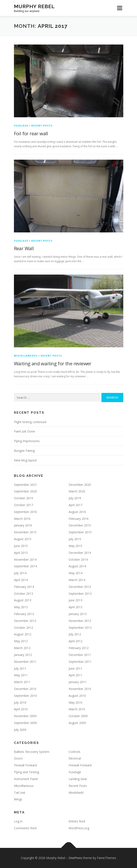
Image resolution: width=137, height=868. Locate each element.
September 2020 (25, 491)
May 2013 (21, 607)
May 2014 (75, 573)
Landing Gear (78, 779)
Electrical (75, 758)
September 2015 (80, 532)
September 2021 (25, 485)
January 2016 (23, 525)
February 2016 (79, 519)
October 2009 (78, 716)
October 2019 (23, 498)
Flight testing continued (30, 422)
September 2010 (25, 696)
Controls (75, 752)
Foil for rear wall (31, 133)
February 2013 (24, 614)
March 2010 (77, 709)
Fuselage (21, 126)
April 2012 (75, 641)
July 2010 (20, 702)
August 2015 (23, 539)
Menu (119, 8)
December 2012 (25, 621)
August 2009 (77, 723)
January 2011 (78, 682)
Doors (18, 758)
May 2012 (21, 641)
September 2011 (80, 662)
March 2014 (77, 580)
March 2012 (22, 648)
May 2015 (75, 546)
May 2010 (75, 702)
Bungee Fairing (24, 451)
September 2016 (25, 512)
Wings (18, 799)
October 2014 (78, 560)
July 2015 (75, 539)
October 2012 (23, 628)
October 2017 (23, 505)
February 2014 (24, 587)
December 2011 (80, 655)
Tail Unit (20, 793)
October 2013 (23, 594)
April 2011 (75, 675)
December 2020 (80, 485)
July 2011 (20, 668)
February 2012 (79, 648)
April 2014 (21, 580)
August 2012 (23, 634)
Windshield (76, 793)
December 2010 (25, 689)
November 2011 (25, 662)
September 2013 (80, 594)
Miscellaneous (26, 356)
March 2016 (22, 519)
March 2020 (77, 491)
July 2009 (20, 730)
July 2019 (75, 498)
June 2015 (21, 546)
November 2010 (80, 689)
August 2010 (77, 696)
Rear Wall (24, 248)
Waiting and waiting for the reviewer (53, 363)
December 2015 (80, 525)
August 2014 (77, 566)
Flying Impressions (27, 441)
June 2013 (75, 600)
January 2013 (78, 614)
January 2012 (23, 655)
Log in (18, 821)
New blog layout (25, 460)
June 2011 (75, 668)
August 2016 (77, 512)
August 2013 (23, 600)
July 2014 (20, 573)
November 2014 (25, 560)
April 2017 (75, 505)
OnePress (75, 858)
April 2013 (75, 607)
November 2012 (80, 621)
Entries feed (77, 821)
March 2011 (22, 682)
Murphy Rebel (34, 6)
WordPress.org (79, 828)
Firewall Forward (25, 765)
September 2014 (25, 566)
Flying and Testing (26, 772)
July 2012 (75, 634)
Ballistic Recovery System (32, 752)
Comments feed (25, 828)
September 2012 (80, 628)
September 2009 (25, 723)
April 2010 (21, 709)
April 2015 (21, 553)
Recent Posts (42, 126)
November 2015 (25, 532)
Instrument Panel (26, 779)
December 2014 (80, 553)
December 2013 (80, 587)
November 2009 (25, 716)
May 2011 (21, 675)
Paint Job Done (24, 431)
